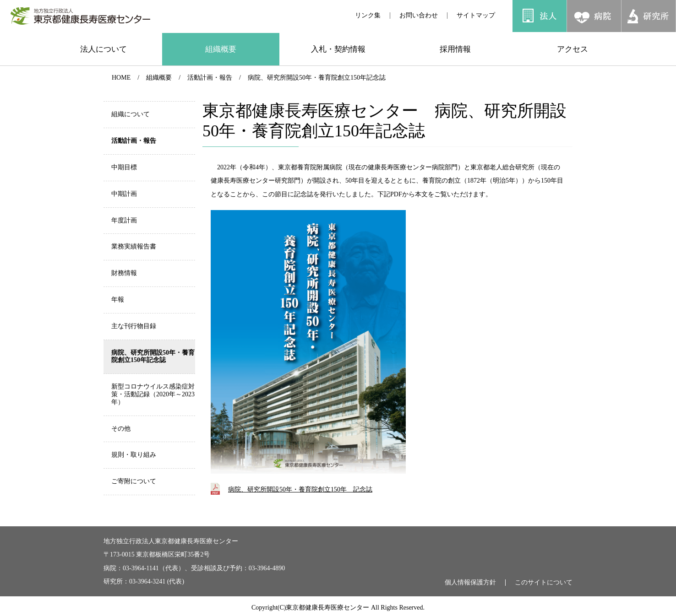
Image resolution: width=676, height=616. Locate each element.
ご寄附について (134, 481)
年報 (118, 300)
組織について (131, 114)
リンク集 (368, 15)
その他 (121, 429)
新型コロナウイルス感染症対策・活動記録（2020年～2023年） (153, 394)
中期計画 (124, 194)
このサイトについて (544, 583)
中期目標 (124, 167)
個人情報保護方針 (470, 583)
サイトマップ (476, 15)
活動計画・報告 (210, 78)
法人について (104, 49)
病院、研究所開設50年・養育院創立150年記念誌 (317, 78)
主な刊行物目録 (134, 326)
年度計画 (124, 220)
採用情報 (455, 49)
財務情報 (124, 273)
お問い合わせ (419, 15)
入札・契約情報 (338, 49)
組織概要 (221, 49)
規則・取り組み (134, 455)
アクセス (572, 49)
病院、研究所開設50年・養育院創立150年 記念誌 (300, 489)
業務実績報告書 (134, 246)
